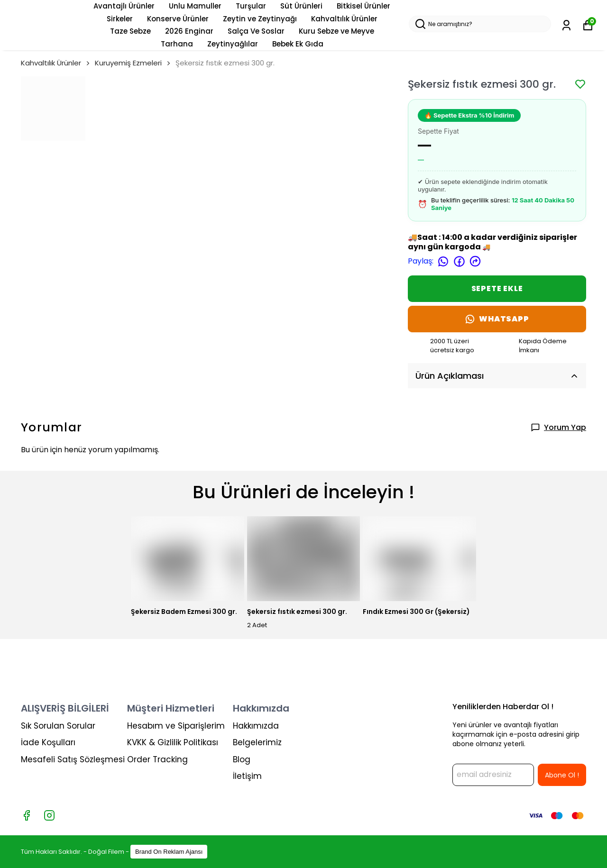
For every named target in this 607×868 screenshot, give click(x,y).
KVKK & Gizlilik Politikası (173, 742)
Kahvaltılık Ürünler (344, 19)
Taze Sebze (130, 31)
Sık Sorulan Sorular (58, 726)
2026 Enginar (189, 31)
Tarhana (177, 44)
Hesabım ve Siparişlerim (176, 726)
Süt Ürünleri (301, 6)
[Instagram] (49, 815)
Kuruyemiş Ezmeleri (128, 63)
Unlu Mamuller (195, 6)
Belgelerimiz (257, 742)
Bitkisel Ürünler (363, 6)
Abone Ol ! (562, 775)
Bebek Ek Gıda (298, 44)
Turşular (251, 6)
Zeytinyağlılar (233, 44)
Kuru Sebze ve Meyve (336, 31)
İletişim (247, 776)
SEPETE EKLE (497, 288)
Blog (242, 759)
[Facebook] (27, 815)
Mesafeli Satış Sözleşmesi (73, 759)
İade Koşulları (48, 742)
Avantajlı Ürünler (124, 6)
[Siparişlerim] (566, 25)
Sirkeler (120, 19)
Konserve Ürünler (178, 19)
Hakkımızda (256, 726)
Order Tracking (157, 759)
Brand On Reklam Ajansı (169, 852)
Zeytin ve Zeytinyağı (260, 19)
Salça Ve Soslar (256, 31)
